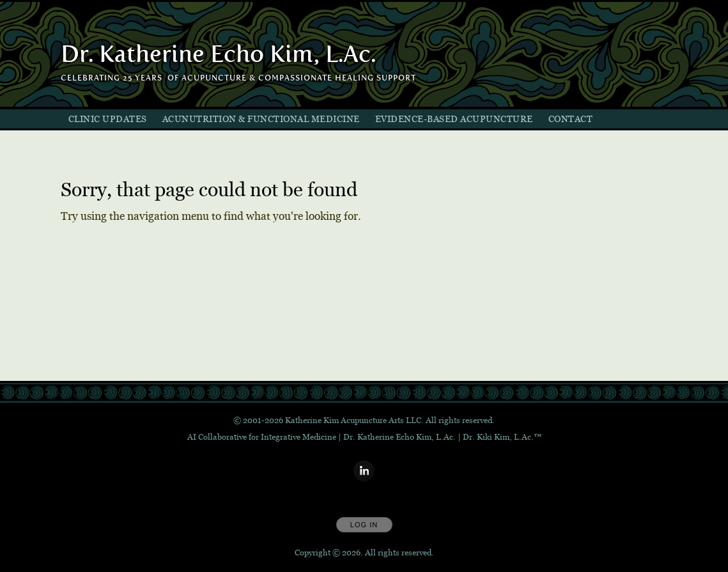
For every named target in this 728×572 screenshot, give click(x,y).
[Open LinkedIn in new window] (364, 472)
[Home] (218, 54)
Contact (571, 119)
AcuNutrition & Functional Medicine (261, 119)
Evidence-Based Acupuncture (454, 119)
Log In (364, 525)
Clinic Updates (108, 119)
